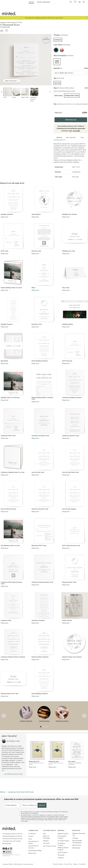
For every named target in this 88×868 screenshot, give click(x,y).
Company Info (33, 828)
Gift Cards (46, 841)
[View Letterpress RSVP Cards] (13, 419)
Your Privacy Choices (50, 844)
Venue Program (63, 850)
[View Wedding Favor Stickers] (75, 197)
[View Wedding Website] (75, 307)
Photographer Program (62, 835)
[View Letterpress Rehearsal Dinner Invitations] (13, 640)
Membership (76, 846)
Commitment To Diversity (33, 845)
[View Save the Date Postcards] (13, 492)
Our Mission (32, 831)
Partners (61, 828)
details (59, 135)
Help (44, 831)
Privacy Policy (68, 862)
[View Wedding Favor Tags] (75, 234)
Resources (76, 828)
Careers (31, 834)
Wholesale (61, 853)
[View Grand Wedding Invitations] (44, 677)
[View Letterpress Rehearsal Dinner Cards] (44, 565)
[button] (71, 2)
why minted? (71, 135)
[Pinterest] (6, 846)
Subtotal (57, 112)
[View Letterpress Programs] (44, 603)
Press (30, 837)
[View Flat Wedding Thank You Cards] (13, 529)
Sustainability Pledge (35, 848)
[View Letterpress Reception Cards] (44, 419)
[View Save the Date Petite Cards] (75, 455)
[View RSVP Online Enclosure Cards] (75, 529)
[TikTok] (9, 846)
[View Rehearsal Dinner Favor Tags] (13, 677)
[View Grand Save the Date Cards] (44, 492)
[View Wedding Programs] (13, 307)
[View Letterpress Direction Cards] (75, 419)
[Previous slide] (2, 92)
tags (82, 135)
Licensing (61, 856)
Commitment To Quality (33, 840)
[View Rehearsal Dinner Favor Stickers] (75, 640)
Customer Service (49, 828)
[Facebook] (4, 846)
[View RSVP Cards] (13, 234)
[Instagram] (11, 846)
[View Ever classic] (77, 748)
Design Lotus (6, 27)
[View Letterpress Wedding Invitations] (75, 381)
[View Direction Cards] (44, 234)
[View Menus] (44, 271)
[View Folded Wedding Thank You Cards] (13, 271)
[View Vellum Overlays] (75, 603)
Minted (2, 790)
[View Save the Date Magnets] (75, 492)
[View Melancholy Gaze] (37, 748)
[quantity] (71, 73)
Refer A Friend (77, 843)
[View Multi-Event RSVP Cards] (44, 529)
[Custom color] (62, 50)
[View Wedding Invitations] (13, 197)
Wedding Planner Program (63, 847)
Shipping (46, 839)
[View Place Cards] (75, 271)
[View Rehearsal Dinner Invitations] (44, 640)
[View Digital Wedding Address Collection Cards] (44, 381)
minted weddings (44, 2)
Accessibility (82, 862)
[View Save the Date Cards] (44, 455)
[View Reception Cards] (44, 307)
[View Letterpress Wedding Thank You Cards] (13, 455)
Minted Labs (32, 851)
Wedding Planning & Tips (79, 832)
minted (31, 2)
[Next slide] (50, 92)
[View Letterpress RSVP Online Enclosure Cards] (13, 565)
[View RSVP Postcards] (75, 344)
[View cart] (79, 2)
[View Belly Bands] (13, 344)
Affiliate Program (63, 831)
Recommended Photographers (77, 839)
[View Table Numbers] (44, 197)
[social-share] (2, 31)
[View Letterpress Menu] (13, 603)
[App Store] (13, 849)
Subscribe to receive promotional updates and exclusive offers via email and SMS (41, 797)
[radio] (58, 40)
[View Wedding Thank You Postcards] (13, 381)
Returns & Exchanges (46, 835)
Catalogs (75, 836)
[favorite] (7, 31)
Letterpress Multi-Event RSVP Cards (21, 790)
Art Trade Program (63, 839)
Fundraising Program (61, 842)
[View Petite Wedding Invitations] (44, 344)
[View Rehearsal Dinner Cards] (75, 565)
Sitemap (75, 862)
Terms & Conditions (58, 862)
